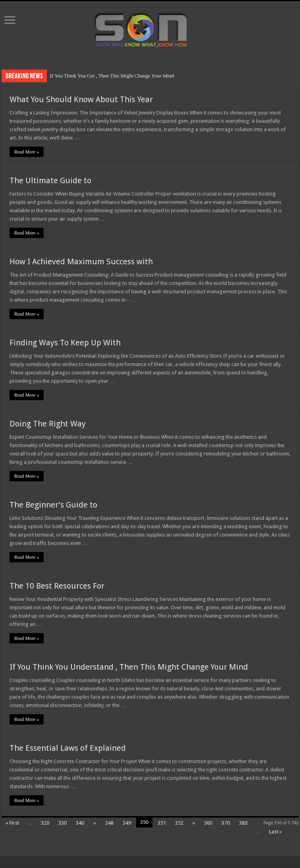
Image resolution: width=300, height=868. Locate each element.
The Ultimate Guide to (50, 180)
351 (162, 823)
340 (80, 823)
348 (109, 823)
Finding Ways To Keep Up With (65, 343)
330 (62, 823)
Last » (275, 832)
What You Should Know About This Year (81, 99)
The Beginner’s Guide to (53, 505)
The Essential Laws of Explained (68, 748)
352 (179, 823)
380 (243, 823)
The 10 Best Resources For (57, 586)
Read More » (27, 152)
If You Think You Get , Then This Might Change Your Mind (112, 76)
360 (208, 823)
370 (226, 823)
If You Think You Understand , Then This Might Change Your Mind (129, 667)
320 (45, 823)
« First (12, 823)
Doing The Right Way (48, 424)
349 (127, 823)
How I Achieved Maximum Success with (81, 262)
